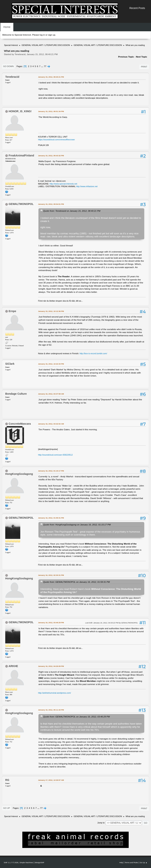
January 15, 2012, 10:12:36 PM (51, 311)
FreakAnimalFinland (21, 155)
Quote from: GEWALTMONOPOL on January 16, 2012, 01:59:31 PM (76, 582)
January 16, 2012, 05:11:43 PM (51, 710)
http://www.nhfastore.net (87, 186)
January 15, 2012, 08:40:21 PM (51, 77)
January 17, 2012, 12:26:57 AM (51, 780)
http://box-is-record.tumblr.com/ (93, 353)
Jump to (101, 823)
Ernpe (12, 311)
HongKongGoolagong (19, 474)
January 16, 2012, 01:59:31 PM (51, 518)
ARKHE (13, 666)
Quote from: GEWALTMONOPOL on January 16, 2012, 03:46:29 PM (76, 717)
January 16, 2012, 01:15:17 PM (51, 471)
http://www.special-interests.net (63, 184)
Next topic (141, 57)
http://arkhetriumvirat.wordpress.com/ (54, 693)
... (42, 66)
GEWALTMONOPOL (21, 204)
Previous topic (126, 57)
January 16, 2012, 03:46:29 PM (51, 623)
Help (121, 862)
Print (144, 67)
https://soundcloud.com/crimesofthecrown (56, 140)
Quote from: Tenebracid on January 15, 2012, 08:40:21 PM (72, 211)
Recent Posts (137, 8)
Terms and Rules (131, 862)
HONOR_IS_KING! (20, 111)
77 (45, 66)
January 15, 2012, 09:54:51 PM (51, 204)
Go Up (7, 808)
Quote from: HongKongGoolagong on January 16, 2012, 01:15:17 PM (77, 525)
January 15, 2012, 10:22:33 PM (51, 364)
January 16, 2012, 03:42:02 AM (51, 424)
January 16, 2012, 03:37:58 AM (51, 394)
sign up (52, 35)
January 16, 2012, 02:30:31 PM (51, 575)
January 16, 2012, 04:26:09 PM (51, 666)
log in (42, 35)
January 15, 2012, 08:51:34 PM (51, 111)
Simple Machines (26, 862)
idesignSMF (39, 862)
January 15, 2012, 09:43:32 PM (51, 156)
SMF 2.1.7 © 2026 (11, 862)
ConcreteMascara (20, 424)
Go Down (8, 66)
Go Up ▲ (143, 862)
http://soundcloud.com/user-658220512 (55, 455)
